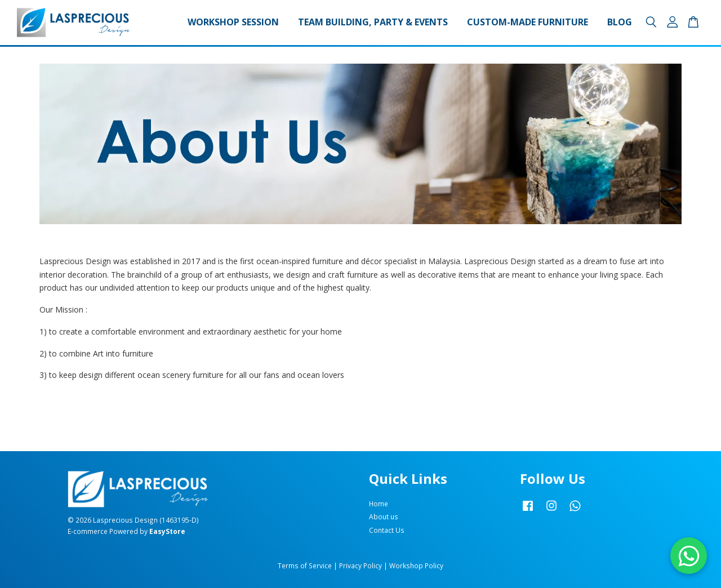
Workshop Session (233, 22)
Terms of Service (305, 565)
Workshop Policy (416, 565)
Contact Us (387, 530)
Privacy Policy (360, 565)
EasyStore (167, 531)
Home (379, 504)
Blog (620, 22)
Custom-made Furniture (528, 22)
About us (384, 516)
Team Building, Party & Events (373, 22)
